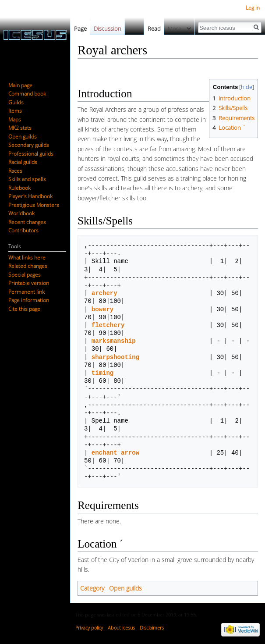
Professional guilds (31, 154)
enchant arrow (115, 453)
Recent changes (27, 222)
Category (92, 588)
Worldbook (21, 213)
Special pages (25, 275)
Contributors (23, 230)
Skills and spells (27, 179)
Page (80, 28)
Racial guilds (23, 162)
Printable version (29, 283)
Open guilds (125, 588)
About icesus (121, 628)
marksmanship (114, 341)
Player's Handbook (30, 196)
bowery (102, 309)
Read (149, 28)
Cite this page (24, 309)
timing (102, 373)
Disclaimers (152, 628)
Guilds (16, 102)
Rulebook (19, 188)
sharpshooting (115, 357)
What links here (27, 258)
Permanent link (26, 292)
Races (15, 171)
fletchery (108, 325)
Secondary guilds (29, 145)
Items (15, 111)
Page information (29, 300)
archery (104, 293)
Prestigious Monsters (34, 205)
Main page (20, 85)
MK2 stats (20, 128)
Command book (27, 94)
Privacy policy (89, 628)
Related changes (28, 266)
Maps (15, 119)
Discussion (108, 28)
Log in (253, 8)
